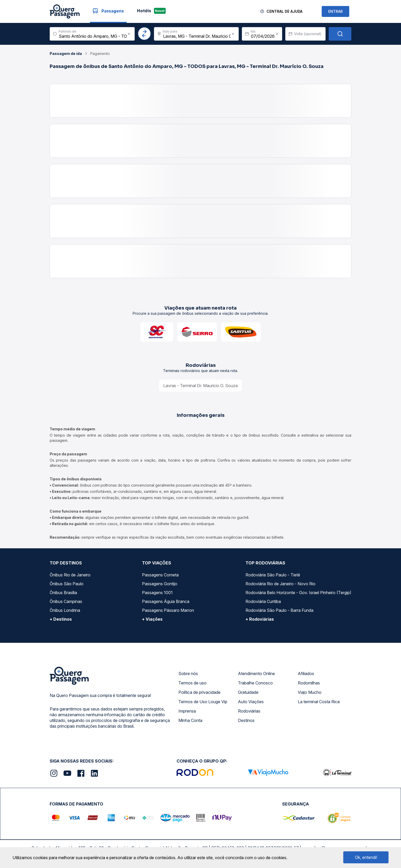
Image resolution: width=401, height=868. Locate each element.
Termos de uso (192, 683)
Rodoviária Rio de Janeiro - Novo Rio (280, 584)
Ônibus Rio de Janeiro (70, 575)
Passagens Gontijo (160, 584)
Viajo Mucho (310, 692)
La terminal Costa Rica (319, 702)
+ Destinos (61, 619)
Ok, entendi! (366, 857)
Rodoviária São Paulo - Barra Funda (279, 610)
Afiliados (306, 674)
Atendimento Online (256, 674)
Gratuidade (248, 692)
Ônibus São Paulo (67, 584)
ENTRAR (335, 11)
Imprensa (187, 711)
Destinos (246, 720)
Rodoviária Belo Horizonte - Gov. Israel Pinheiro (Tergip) (298, 593)
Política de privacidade (199, 692)
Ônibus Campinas (66, 601)
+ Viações (152, 619)
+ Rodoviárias (260, 619)
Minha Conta (190, 720)
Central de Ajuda (284, 11)
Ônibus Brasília (63, 593)
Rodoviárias (249, 711)
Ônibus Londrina (65, 610)
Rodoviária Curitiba (263, 601)
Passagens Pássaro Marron (168, 610)
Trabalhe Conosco (255, 683)
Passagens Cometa (160, 575)
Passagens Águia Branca (166, 601)
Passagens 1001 (157, 593)
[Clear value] (277, 34)
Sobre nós (188, 674)
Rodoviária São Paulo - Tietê (273, 575)
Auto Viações (251, 702)
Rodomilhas (309, 683)
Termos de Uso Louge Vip (203, 702)
